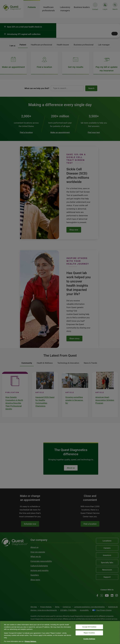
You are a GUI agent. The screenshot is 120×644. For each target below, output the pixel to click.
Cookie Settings (89, 639)
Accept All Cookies (89, 627)
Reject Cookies (89, 633)
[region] (60, 632)
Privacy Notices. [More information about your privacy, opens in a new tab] (30, 641)
